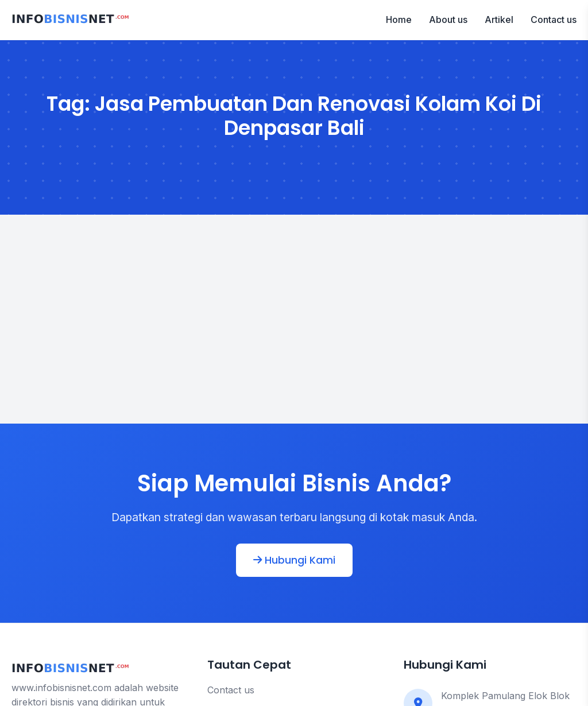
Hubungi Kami (294, 560)
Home (399, 20)
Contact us (554, 20)
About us (448, 20)
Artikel (499, 20)
